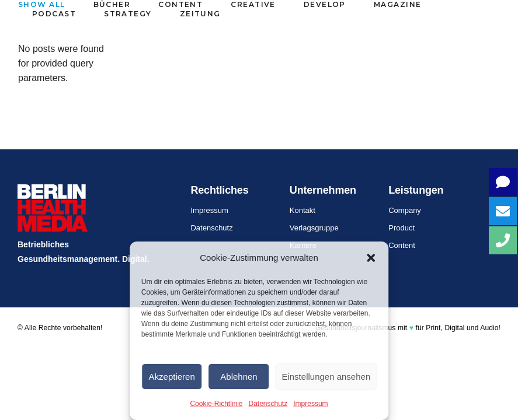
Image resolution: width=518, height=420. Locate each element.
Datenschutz (268, 404)
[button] (371, 258)
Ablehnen (239, 377)
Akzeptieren (172, 377)
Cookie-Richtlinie (216, 404)
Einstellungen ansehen (326, 377)
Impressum (310, 404)
